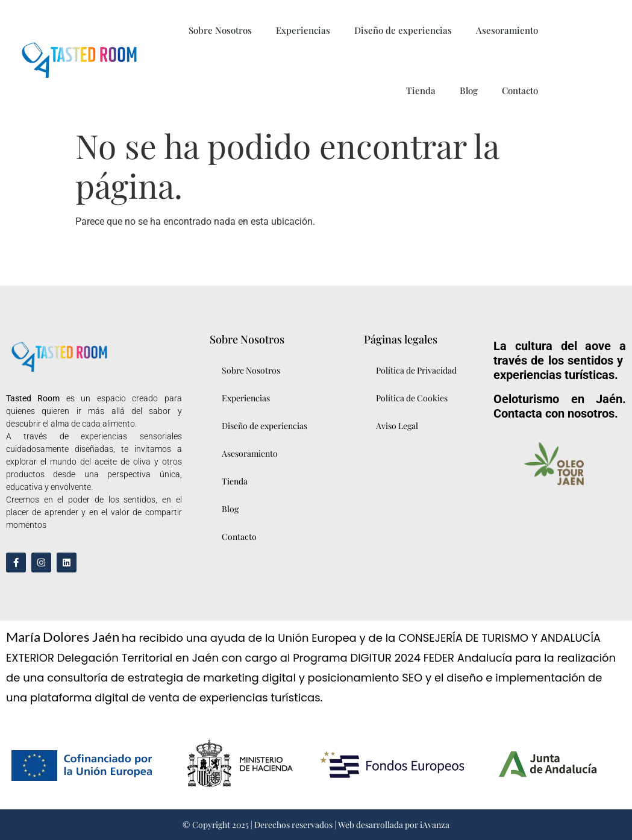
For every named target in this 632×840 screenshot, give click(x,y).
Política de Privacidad (416, 370)
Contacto (520, 90)
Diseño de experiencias (403, 30)
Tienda (421, 90)
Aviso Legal (397, 426)
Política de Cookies (412, 398)
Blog (469, 90)
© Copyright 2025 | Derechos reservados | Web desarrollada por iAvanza (316, 825)
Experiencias (303, 30)
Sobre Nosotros (220, 30)
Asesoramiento (507, 30)
